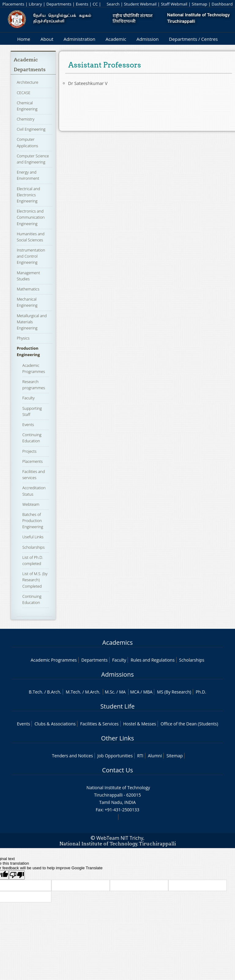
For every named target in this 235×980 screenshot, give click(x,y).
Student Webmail (140, 4)
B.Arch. (54, 692)
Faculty (28, 398)
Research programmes (34, 385)
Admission (148, 39)
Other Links (117, 738)
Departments (59, 4)
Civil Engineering (31, 129)
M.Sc (109, 692)
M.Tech (73, 692)
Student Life (117, 706)
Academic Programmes (54, 660)
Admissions (117, 674)
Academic (116, 39)
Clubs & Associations (55, 724)
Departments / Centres (193, 39)
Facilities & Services (99, 724)
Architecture (28, 82)
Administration (80, 39)
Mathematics (28, 289)
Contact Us (117, 770)
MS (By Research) (174, 692)
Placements (13, 4)
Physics (23, 338)
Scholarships (34, 547)
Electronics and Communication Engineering (31, 217)
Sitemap (199, 4)
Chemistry (26, 119)
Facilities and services (34, 475)
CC (95, 4)
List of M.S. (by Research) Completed (35, 580)
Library (35, 4)
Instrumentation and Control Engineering (31, 256)
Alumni (155, 756)
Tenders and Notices (73, 756)
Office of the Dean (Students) (189, 724)
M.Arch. (93, 692)
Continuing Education (32, 438)
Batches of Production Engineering (33, 521)
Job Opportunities (115, 756)
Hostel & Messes (140, 724)
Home (24, 39)
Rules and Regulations (153, 660)
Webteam (31, 504)
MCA (135, 692)
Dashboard (222, 4)
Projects (29, 451)
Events (82, 4)
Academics (117, 642)
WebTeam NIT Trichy (120, 838)
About (47, 39)
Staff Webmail (174, 4)
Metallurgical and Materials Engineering (32, 322)
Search (113, 4)
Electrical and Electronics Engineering (28, 195)
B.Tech (35, 692)
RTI (140, 756)
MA (122, 692)
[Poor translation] (17, 875)
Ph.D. (201, 692)
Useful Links (33, 537)
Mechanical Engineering (27, 302)
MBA (148, 692)
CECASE (24, 93)
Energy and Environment (28, 175)
